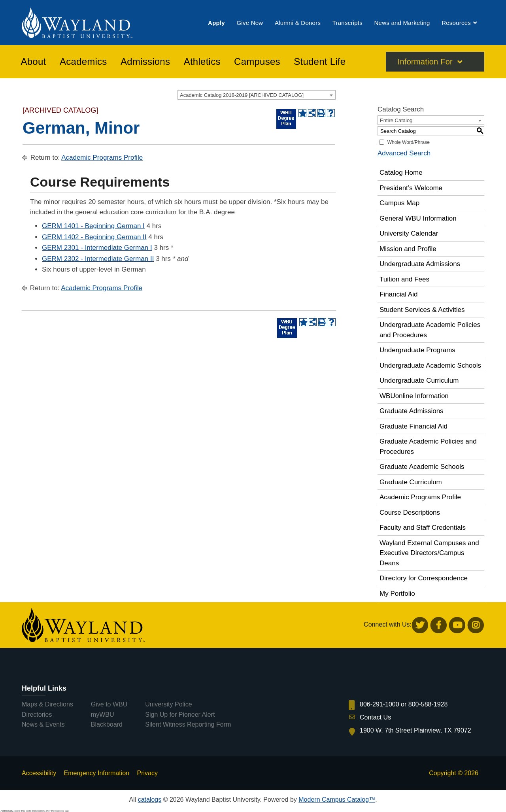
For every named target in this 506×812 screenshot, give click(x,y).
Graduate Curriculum (411, 482)
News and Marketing (402, 23)
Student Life (320, 63)
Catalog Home (401, 173)
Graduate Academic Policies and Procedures (428, 447)
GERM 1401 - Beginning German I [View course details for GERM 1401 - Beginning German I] (93, 226)
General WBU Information (418, 218)
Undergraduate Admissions (420, 264)
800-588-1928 (428, 704)
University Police (168, 704)
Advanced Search (404, 153)
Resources (456, 23)
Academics (83, 63)
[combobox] (257, 95)
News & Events (43, 724)
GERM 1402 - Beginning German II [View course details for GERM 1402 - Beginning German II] (94, 237)
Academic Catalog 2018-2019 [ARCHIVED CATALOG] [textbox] (242, 95)
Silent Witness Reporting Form (188, 724)
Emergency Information (97, 773)
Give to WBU (109, 704)
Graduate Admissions (412, 411)
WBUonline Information (414, 396)
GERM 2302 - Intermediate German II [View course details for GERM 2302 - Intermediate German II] (98, 259)
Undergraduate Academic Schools (430, 365)
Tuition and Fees (404, 279)
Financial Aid (398, 294)
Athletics (202, 63)
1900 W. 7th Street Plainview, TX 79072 (415, 730)
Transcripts (347, 23)
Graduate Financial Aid (413, 426)
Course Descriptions (410, 513)
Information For (425, 63)
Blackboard (107, 724)
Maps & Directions (47, 704)
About (34, 63)
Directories (37, 715)
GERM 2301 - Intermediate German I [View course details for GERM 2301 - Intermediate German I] (97, 248)
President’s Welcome (411, 188)
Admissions (145, 63)
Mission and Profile (408, 249)
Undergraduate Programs (417, 350)
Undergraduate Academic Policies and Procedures (430, 330)
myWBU (103, 715)
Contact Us (375, 717)
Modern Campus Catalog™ (337, 800)
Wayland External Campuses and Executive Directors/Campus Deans (429, 553)
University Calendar (409, 233)
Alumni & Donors (298, 23)
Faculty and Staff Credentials (423, 528)
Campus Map (399, 203)
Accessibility (39, 773)
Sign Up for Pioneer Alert (180, 715)
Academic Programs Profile (102, 158)
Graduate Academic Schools (422, 467)
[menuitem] (216, 23)
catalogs (150, 800)
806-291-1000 (379, 704)
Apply (216, 23)
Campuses (257, 63)
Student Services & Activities (422, 310)
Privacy (147, 773)
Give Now (250, 23)
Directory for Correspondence (424, 578)
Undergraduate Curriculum (419, 381)
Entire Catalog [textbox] (396, 120)
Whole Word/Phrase (409, 142)
